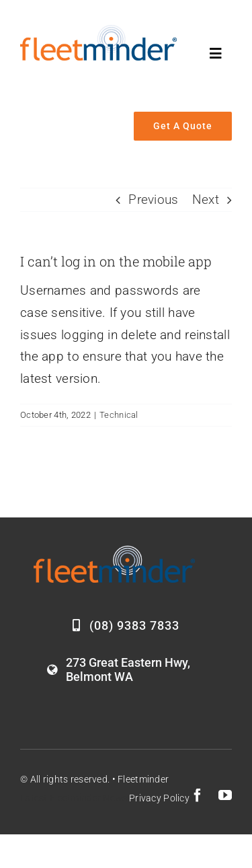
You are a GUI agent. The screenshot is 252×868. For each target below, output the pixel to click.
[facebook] (198, 795)
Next (206, 200)
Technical (119, 415)
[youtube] (225, 795)
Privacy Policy (159, 798)
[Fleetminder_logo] (98, 31)
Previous (153, 200)
